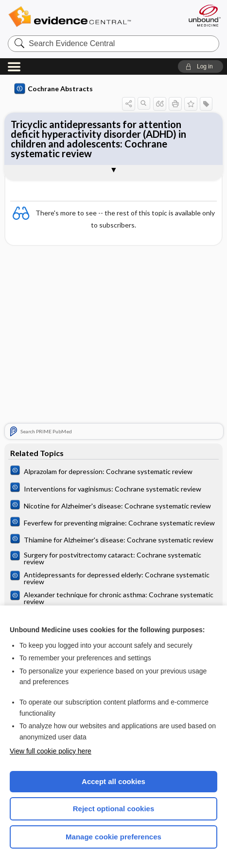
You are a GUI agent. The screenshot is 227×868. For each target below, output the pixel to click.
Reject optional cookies (114, 809)
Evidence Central (84, 17)
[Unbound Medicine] (204, 16)
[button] (201, 66)
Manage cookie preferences (113, 837)
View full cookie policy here (51, 751)
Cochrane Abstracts (53, 89)
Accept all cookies (113, 781)
